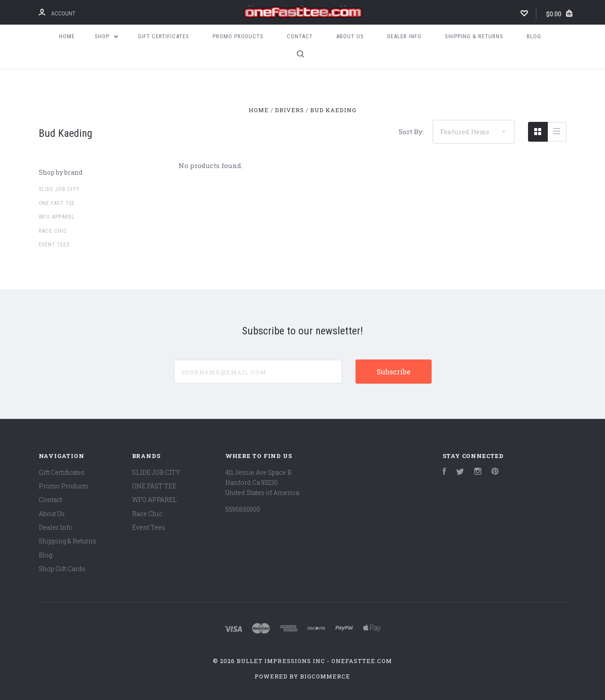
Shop (106, 36)
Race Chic (53, 231)
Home (67, 36)
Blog (534, 36)
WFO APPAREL (57, 217)
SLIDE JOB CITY (59, 189)
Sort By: (411, 132)
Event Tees (54, 244)
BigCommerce (325, 676)
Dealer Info (404, 36)
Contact (300, 36)
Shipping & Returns (474, 36)
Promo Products (238, 36)
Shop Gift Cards (62, 569)
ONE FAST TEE (57, 203)
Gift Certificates (163, 36)
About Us (350, 36)
